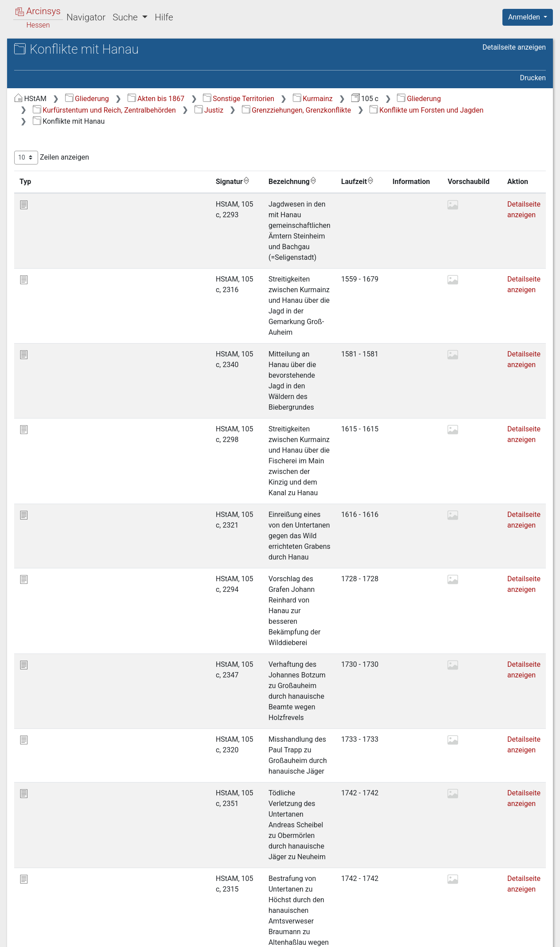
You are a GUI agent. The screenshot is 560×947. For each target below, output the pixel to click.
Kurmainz (463, 99)
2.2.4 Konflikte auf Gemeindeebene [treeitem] (83, 280)
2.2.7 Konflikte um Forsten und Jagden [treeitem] (96, 344)
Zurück (407, 890)
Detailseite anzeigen (514, 47)
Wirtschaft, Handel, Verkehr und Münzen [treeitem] (81, 582)
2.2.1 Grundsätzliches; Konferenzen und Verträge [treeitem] (90, 204)
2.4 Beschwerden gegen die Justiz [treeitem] (90, 474)
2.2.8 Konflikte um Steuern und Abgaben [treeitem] (83, 430)
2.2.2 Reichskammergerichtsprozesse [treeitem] (96, 231)
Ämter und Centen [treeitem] (60, 524)
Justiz (421, 110)
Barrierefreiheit (465, 935)
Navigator (86, 17)
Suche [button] (126, 17)
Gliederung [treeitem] (38, 103)
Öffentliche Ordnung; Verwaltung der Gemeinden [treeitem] (82, 539)
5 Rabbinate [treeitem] (57, 513)
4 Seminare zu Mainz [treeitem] (71, 501)
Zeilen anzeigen (201, 158)
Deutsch (53, 929)
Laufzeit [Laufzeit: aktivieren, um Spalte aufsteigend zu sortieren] (355, 181)
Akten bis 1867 (306, 99)
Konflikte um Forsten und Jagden (367, 121)
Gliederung (237, 99)
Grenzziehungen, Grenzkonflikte (237, 121)
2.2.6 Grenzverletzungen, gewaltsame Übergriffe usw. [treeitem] (93, 323)
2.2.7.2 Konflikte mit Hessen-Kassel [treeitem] (94, 387)
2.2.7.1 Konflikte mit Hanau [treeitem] (94, 366)
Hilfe (164, 17)
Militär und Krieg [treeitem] (57, 599)
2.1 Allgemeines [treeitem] (72, 167)
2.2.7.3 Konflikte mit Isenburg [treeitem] (94, 409)
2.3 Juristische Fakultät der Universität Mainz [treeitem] (89, 452)
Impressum (531, 935)
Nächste (496, 890)
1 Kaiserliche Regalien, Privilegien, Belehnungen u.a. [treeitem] (78, 139)
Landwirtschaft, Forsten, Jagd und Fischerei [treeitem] (85, 561)
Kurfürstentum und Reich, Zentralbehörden (317, 110)
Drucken (533, 78)
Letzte (530, 890)
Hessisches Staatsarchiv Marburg (83, 60)
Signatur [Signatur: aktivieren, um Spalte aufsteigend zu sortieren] (216, 181)
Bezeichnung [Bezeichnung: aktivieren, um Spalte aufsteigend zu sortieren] (277, 181)
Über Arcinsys (331, 935)
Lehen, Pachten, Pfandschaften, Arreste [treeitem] (81, 626)
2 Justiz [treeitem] (51, 157)
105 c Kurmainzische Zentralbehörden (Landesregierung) (91, 74)
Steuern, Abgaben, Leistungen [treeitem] (78, 610)
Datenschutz (397, 935)
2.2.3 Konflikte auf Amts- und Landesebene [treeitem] (93, 258)
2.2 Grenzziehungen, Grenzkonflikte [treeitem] (78, 183)
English (20, 929)
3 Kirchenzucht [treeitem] (62, 491)
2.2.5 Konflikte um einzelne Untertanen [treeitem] (83, 301)
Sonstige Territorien (388, 99)
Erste (377, 890)
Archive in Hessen (49, 50)
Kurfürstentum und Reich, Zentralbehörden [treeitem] (71, 118)
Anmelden (525, 17)
